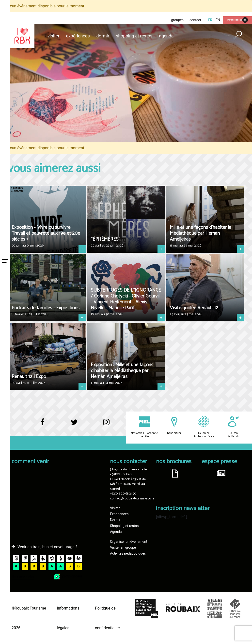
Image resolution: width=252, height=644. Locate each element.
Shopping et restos (134, 36)
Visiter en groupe (123, 547)
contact (195, 20)
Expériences (78, 36)
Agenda (166, 36)
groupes (177, 20)
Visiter (53, 36)
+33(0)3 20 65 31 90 (123, 494)
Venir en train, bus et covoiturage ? (47, 547)
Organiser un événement (129, 542)
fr (210, 20)
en (218, 20)
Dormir (103, 36)
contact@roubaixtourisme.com (132, 499)
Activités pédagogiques (128, 553)
